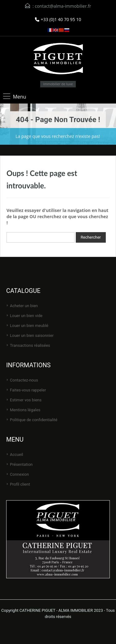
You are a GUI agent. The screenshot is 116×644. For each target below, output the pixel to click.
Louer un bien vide (26, 316)
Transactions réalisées (30, 345)
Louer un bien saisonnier (32, 335)
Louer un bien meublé (29, 326)
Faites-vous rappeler (28, 390)
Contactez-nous (24, 380)
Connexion (19, 474)
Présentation (21, 464)
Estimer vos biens (26, 400)
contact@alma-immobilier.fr (63, 6)
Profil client (20, 484)
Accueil (16, 454)
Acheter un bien (24, 306)
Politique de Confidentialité (34, 420)
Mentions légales (25, 410)
